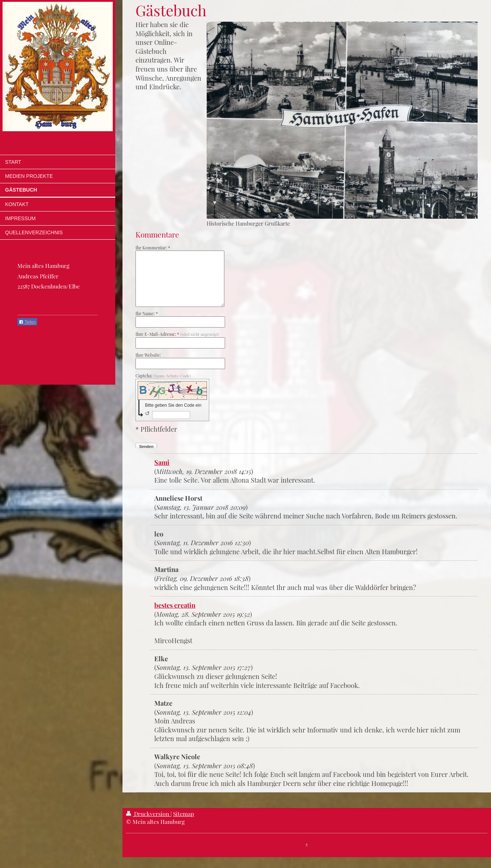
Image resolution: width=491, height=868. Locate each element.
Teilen (27, 322)
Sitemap (184, 814)
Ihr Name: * (147, 313)
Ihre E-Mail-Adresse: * (177, 334)
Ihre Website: (148, 355)
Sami (162, 462)
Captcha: (163, 376)
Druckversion (148, 814)
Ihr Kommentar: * (153, 248)
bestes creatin (175, 605)
